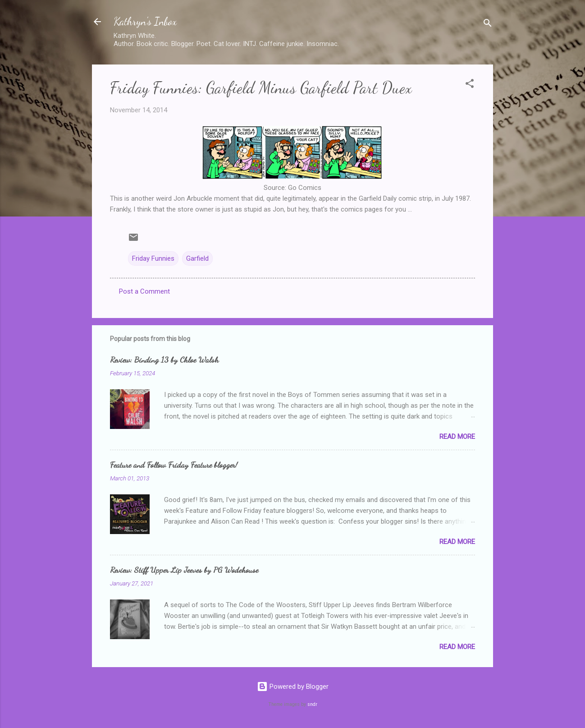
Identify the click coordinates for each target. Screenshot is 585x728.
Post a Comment (144, 291)
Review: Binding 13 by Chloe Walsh (164, 359)
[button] (470, 85)
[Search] (488, 25)
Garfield (197, 258)
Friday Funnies (153, 258)
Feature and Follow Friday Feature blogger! (174, 465)
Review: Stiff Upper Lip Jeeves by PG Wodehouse (184, 570)
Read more (457, 437)
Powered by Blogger (293, 687)
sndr (312, 704)
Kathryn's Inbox (145, 21)
